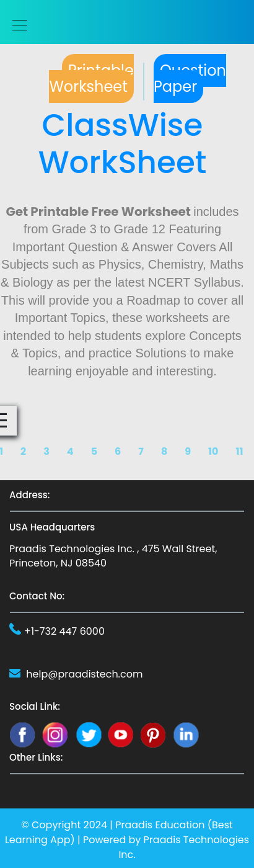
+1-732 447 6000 (64, 631)
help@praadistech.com (84, 674)
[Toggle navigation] (16, 25)
